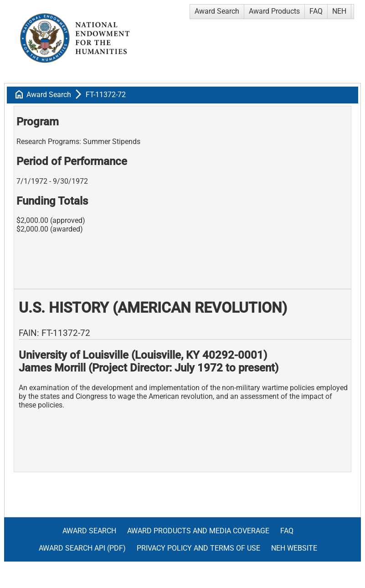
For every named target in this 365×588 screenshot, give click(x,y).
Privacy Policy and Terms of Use (198, 548)
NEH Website (294, 548)
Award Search (217, 11)
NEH (339, 11)
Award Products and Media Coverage (198, 531)
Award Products (274, 11)
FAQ (316, 11)
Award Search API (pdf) (82, 548)
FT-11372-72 (106, 95)
